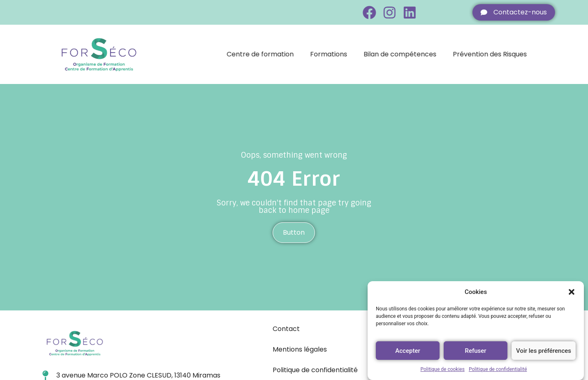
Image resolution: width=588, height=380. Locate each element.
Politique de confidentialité (498, 369)
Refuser (475, 351)
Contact (286, 329)
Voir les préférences (544, 351)
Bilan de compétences (415, 54)
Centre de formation (275, 54)
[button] (572, 292)
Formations (344, 54)
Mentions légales (300, 349)
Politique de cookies (443, 369)
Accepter (407, 351)
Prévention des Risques (505, 54)
